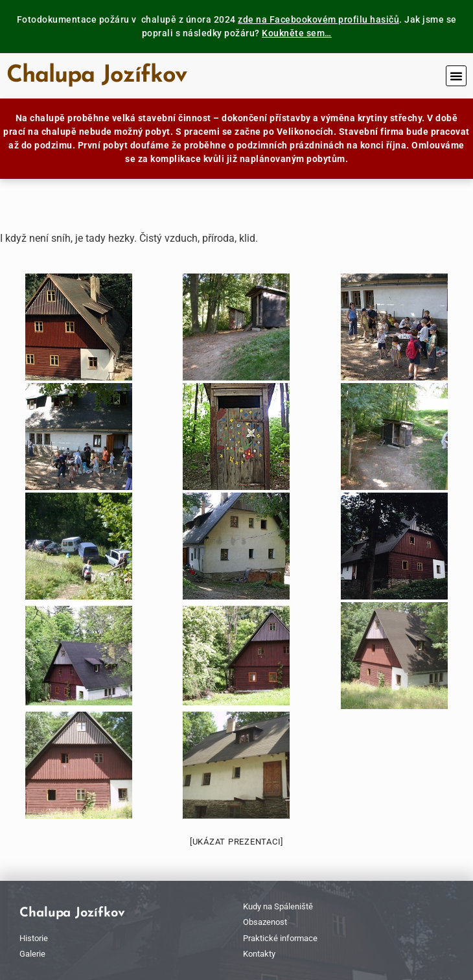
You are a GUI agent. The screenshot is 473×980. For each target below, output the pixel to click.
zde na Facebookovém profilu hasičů (318, 19)
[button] (456, 76)
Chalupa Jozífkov (97, 76)
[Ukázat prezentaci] (236, 842)
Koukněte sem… (297, 33)
